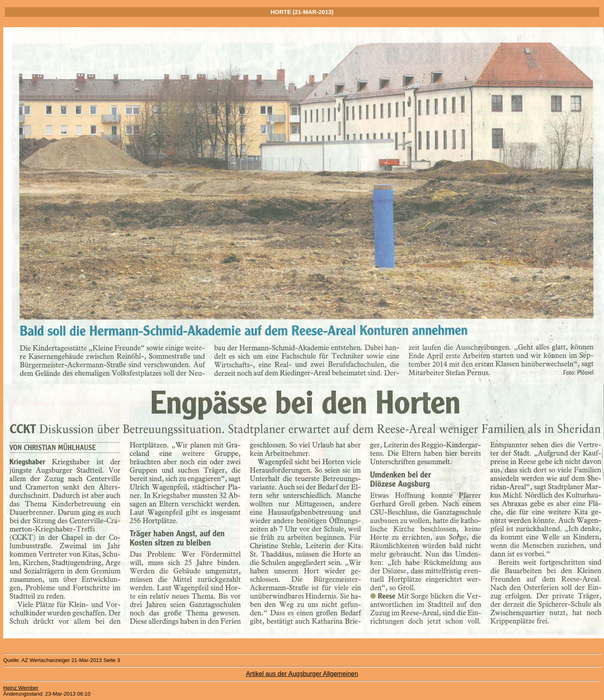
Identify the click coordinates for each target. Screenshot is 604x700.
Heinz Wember (21, 688)
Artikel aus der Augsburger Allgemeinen (302, 674)
